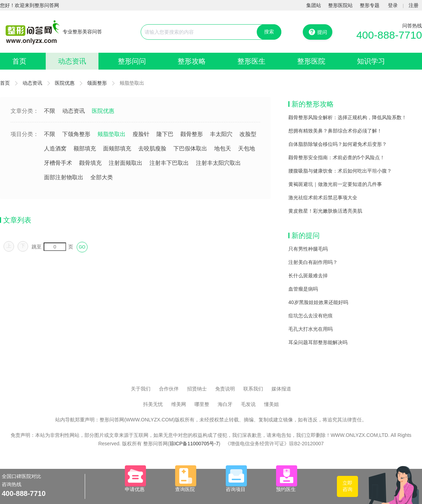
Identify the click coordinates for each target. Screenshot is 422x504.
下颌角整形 (76, 134)
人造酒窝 (55, 148)
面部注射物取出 (64, 177)
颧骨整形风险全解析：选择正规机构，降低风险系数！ (347, 117)
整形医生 (251, 61)
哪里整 (202, 404)
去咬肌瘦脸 (152, 148)
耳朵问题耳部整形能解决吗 (318, 342)
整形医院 (311, 61)
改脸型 (248, 134)
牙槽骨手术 (58, 163)
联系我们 (253, 389)
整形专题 (370, 5)
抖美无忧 (153, 404)
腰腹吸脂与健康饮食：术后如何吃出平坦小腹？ (340, 171)
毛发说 (248, 404)
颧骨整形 (192, 134)
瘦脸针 (141, 134)
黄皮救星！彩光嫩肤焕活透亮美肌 (325, 211)
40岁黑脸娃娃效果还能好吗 (318, 302)
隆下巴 (165, 134)
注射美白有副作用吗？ (313, 262)
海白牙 (225, 404)
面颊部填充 (117, 148)
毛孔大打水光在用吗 (311, 329)
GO (82, 247)
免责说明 (225, 389)
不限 (50, 111)
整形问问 (132, 61)
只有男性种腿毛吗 (308, 249)
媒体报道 (281, 389)
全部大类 (102, 177)
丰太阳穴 (221, 134)
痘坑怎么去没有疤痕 (311, 316)
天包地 (247, 148)
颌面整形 (97, 83)
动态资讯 (72, 61)
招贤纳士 (197, 389)
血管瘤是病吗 (303, 289)
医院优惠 (65, 83)
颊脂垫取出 (111, 134)
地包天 (223, 148)
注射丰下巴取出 (169, 163)
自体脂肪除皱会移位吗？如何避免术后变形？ (338, 144)
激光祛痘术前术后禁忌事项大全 (323, 198)
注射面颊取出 (126, 163)
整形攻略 (192, 61)
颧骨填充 (90, 163)
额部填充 (85, 148)
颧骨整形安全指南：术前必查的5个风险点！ (337, 157)
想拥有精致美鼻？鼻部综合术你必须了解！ (335, 131)
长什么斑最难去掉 (308, 276)
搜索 (269, 32)
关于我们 (141, 389)
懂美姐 (271, 404)
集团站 (314, 5)
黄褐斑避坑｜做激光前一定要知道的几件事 (335, 184)
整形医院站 (340, 5)
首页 (19, 61)
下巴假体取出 (190, 148)
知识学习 (371, 61)
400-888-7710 (389, 35)
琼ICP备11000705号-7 (194, 444)
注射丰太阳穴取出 (218, 163)
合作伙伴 (169, 389)
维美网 (179, 404)
